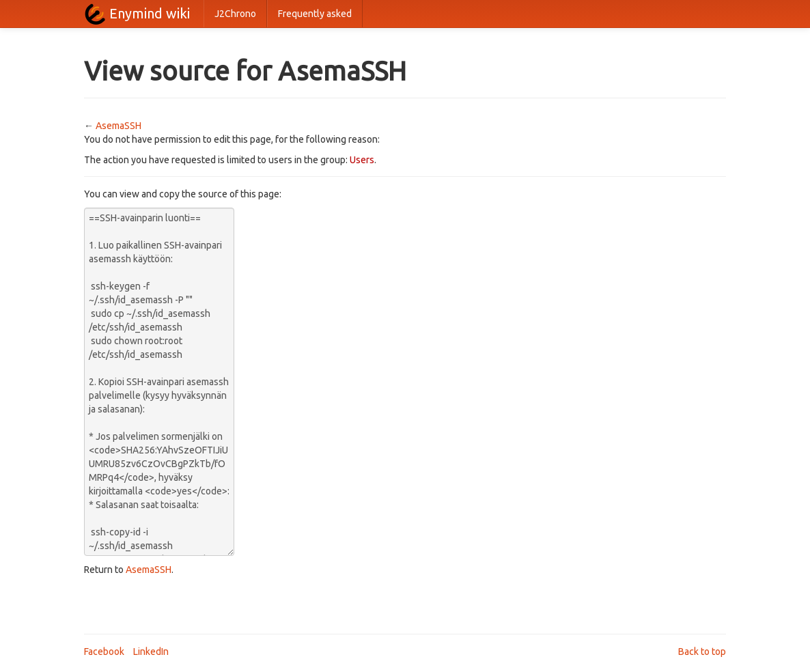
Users (362, 160)
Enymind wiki (150, 13)
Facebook (104, 652)
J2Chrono (235, 14)
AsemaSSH (118, 126)
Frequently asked (315, 14)
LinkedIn (151, 652)
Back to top (702, 652)
